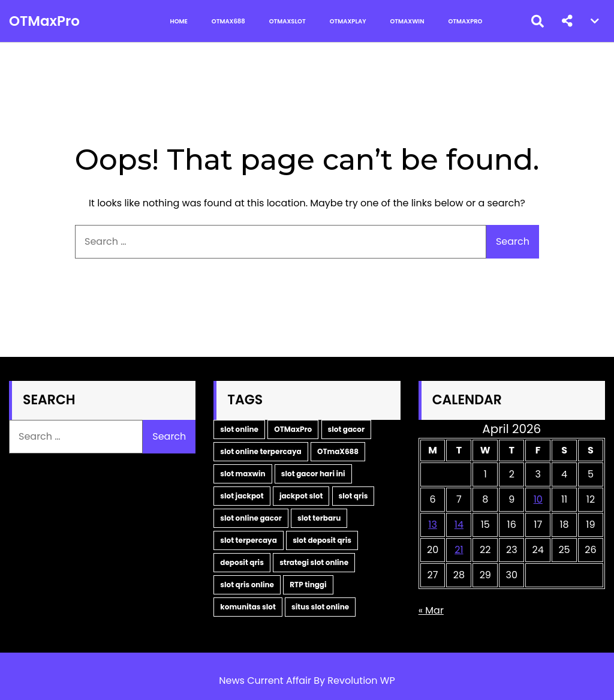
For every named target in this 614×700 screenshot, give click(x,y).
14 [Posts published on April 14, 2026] (459, 525)
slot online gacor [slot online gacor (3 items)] (251, 518)
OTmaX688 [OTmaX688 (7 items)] (338, 451)
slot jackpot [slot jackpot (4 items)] (242, 496)
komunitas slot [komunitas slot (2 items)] (248, 607)
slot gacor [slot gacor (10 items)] (347, 429)
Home (179, 21)
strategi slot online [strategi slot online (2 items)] (314, 562)
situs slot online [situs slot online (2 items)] (320, 607)
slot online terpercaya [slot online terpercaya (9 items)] (261, 451)
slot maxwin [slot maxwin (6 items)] (243, 474)
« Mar (431, 610)
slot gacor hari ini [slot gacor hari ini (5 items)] (313, 474)
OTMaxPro (44, 21)
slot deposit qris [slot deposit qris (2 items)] (322, 540)
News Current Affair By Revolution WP (307, 681)
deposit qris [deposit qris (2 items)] (242, 562)
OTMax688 (228, 21)
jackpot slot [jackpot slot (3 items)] (301, 496)
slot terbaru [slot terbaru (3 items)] (319, 518)
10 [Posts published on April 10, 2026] (538, 499)
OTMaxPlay (348, 21)
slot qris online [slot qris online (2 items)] (247, 585)
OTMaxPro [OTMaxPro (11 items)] (293, 429)
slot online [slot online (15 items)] (239, 429)
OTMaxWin (407, 21)
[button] (567, 21)
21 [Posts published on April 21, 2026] (459, 550)
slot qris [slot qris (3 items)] (353, 496)
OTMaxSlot (288, 21)
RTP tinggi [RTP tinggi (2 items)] (308, 585)
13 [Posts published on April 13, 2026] (433, 525)
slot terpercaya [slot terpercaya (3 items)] (249, 540)
